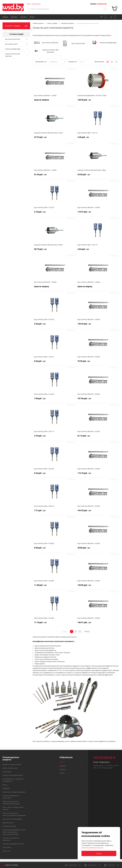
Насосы (5, 785)
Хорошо (99, 854)
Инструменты (7, 847)
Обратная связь (10, 865)
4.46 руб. (98, 139)
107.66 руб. (98, 400)
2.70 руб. (54, 438)
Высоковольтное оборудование (12, 819)
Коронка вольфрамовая (13, 49)
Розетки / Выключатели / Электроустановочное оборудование (14, 814)
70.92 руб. (98, 363)
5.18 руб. (54, 214)
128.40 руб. (98, 102)
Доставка (14, 17)
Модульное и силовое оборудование (14, 792)
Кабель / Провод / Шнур (10, 768)
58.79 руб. (54, 251)
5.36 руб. (54, 326)
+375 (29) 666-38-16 (104, 757)
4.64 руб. (98, 251)
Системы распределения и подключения (11, 797)
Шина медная (7, 772)
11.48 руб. (54, 587)
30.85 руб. (98, 549)
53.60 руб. (98, 176)
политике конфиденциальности (92, 848)
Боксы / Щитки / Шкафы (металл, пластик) (13, 808)
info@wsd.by (104, 762)
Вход (29, 4)
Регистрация (36, 4)
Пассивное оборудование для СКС (13, 844)
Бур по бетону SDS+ (11, 44)
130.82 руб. (98, 587)
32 (27, 44)
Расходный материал (9, 826)
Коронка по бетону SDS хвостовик (13, 55)
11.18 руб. (54, 624)
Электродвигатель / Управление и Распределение (13, 780)
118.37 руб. (98, 214)
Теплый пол (6, 851)
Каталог (5, 17)
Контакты (23, 17)
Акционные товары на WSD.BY (12, 764)
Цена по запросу (54, 102)
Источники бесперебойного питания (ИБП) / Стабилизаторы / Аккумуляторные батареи (14, 832)
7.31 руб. (54, 512)
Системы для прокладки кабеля (13, 775)
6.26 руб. (54, 475)
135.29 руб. (98, 326)
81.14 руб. (98, 438)
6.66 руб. (54, 363)
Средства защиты (8, 823)
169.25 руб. (98, 512)
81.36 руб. (54, 176)
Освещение (6, 788)
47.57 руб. (54, 139)
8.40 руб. (54, 549)
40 (27, 39)
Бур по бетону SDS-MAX (13, 39)
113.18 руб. (98, 475)
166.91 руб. (98, 624)
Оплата (32, 17)
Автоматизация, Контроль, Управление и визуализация (11, 803)
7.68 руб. (54, 400)
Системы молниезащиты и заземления (11, 839)
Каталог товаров (16, 26)
